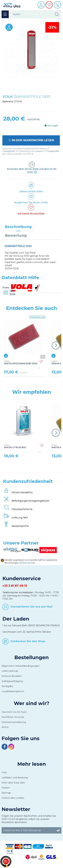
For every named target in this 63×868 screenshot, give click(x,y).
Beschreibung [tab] (18, 227)
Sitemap (6, 793)
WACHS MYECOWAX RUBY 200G (21, 362)
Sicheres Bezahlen (12, 676)
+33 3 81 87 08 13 (15, 586)
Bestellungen (31, 657)
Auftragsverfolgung (12, 681)
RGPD (5, 727)
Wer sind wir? (32, 703)
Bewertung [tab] (16, 235)
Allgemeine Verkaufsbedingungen (21, 666)
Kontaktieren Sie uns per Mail (31, 607)
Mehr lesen (32, 764)
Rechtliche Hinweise (13, 717)
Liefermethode (10, 671)
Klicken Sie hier (27, 563)
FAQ (4, 772)
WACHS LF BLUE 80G (15, 446)
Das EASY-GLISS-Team (14, 712)
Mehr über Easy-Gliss (13, 783)
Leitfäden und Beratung (15, 777)
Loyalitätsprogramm (13, 691)
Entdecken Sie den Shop (28, 641)
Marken (6, 788)
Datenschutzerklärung (14, 722)
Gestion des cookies (13, 798)
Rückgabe (7, 686)
